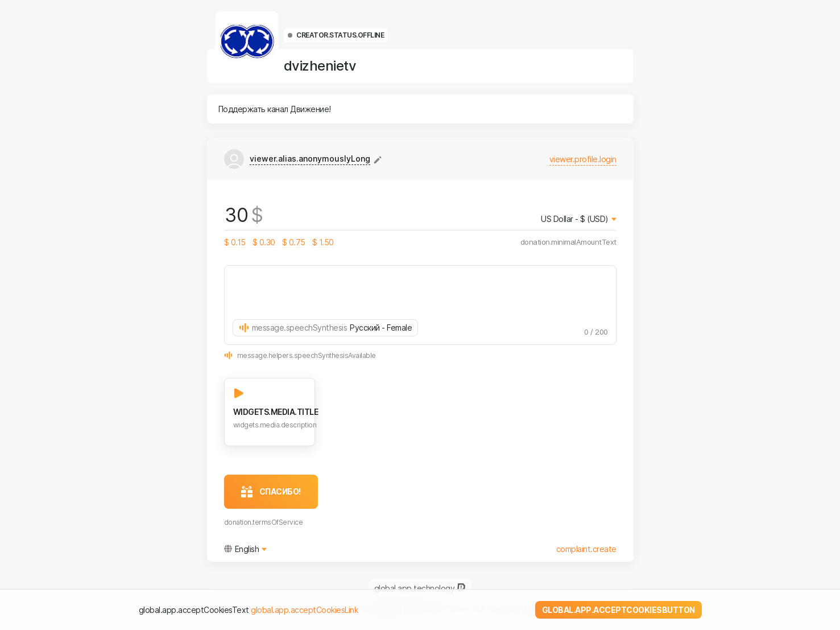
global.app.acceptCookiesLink (304, 610)
